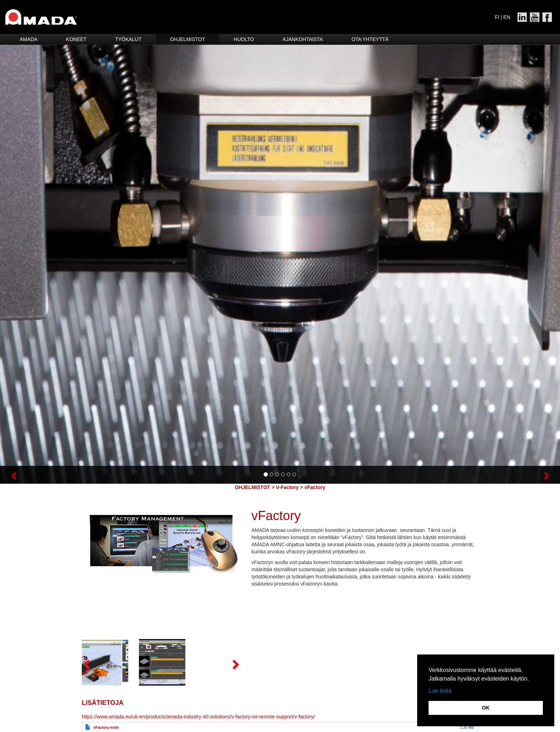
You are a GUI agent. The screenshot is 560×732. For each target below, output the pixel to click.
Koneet (76, 39)
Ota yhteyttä (370, 39)
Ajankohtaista (303, 39)
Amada (29, 39)
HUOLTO (244, 39)
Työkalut (128, 39)
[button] (42, 475)
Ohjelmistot (187, 39)
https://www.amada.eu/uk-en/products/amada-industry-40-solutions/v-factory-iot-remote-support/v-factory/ (198, 717)
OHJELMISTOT (252, 487)
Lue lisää (440, 691)
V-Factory (287, 487)
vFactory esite (106, 727)
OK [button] (486, 708)
